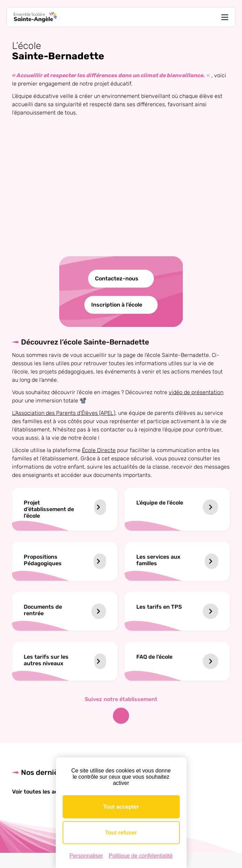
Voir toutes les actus (43, 792)
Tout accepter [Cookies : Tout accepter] (121, 807)
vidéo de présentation (196, 392)
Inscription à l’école (117, 305)
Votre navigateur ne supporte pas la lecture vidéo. (121, 194)
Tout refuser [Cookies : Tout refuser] (121, 833)
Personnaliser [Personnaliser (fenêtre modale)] (86, 856)
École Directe (99, 450)
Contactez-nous (117, 278)
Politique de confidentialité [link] (141, 856)
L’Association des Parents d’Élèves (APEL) (64, 413)
